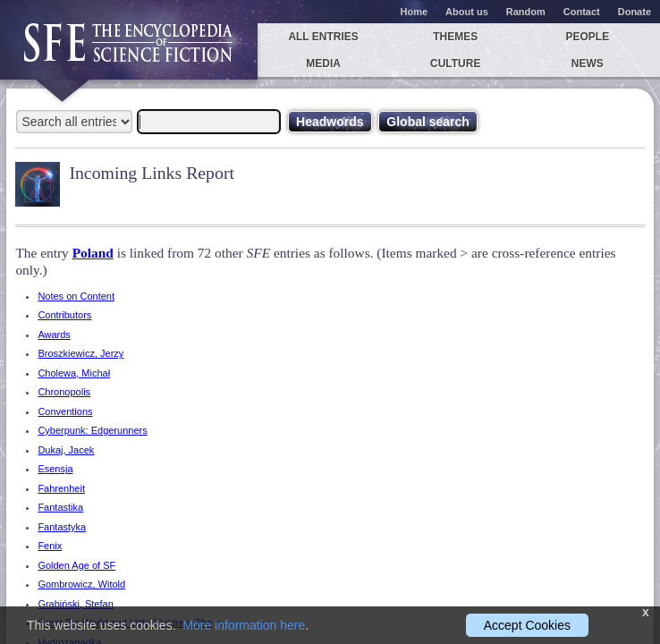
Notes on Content (76, 296)
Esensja (55, 469)
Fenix (50, 546)
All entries (323, 37)
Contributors (64, 315)
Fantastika (60, 507)
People (587, 37)
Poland (93, 253)
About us (467, 12)
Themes (455, 37)
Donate (635, 12)
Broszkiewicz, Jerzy (80, 353)
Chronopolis (64, 392)
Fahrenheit (61, 488)
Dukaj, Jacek (66, 450)
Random (526, 12)
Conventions (65, 411)
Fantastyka (62, 527)
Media (323, 64)
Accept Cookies (527, 625)
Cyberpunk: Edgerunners (92, 430)
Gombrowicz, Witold (81, 584)
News (588, 64)
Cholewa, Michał (74, 373)
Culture (455, 64)
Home (415, 12)
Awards (54, 335)
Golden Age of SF (76, 565)
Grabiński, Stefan (75, 604)
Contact (582, 12)
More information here (244, 625)
